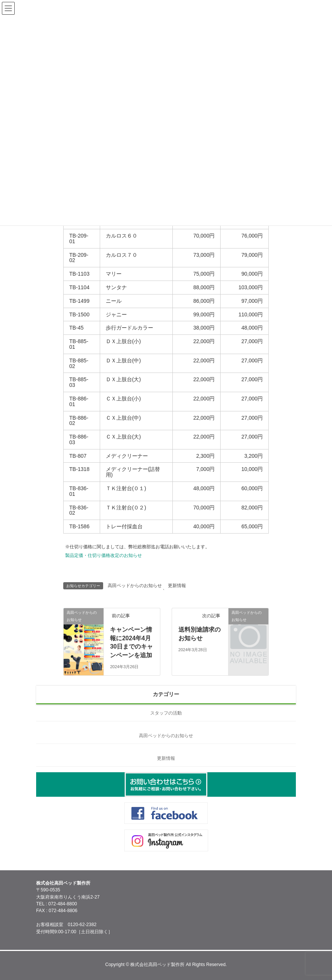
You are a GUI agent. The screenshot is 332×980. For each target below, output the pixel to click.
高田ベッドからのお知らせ (135, 586)
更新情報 (177, 586)
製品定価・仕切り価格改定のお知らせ (104, 555)
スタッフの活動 (166, 713)
